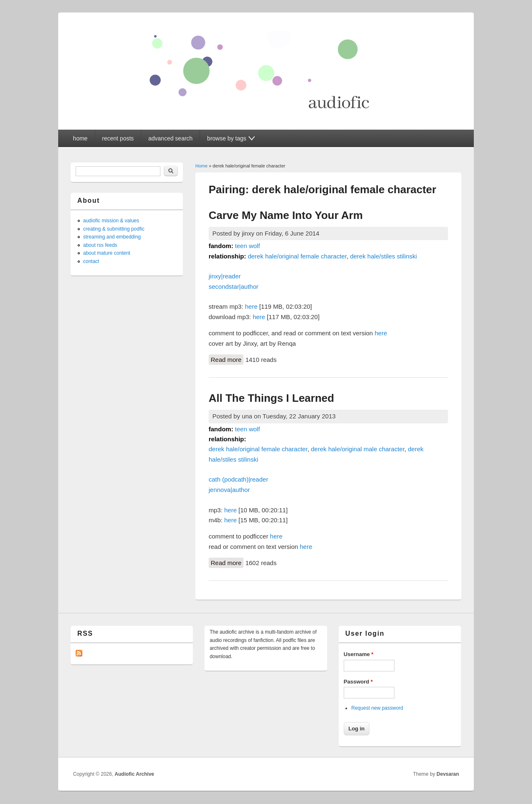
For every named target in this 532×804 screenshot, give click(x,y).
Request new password (377, 708)
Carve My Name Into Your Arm (286, 215)
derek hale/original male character (358, 449)
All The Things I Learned (271, 398)
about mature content (107, 253)
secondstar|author (234, 286)
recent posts (118, 138)
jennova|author (229, 490)
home (80, 138)
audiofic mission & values (111, 221)
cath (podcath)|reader (238, 479)
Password (358, 682)
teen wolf (247, 246)
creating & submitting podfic (114, 229)
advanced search (171, 138)
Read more (227, 359)
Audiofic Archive (134, 774)
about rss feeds (100, 245)
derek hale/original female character (297, 256)
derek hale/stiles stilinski (383, 256)
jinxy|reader (225, 276)
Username (359, 654)
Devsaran (448, 774)
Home (201, 166)
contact (91, 261)
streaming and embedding (112, 237)
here (251, 306)
